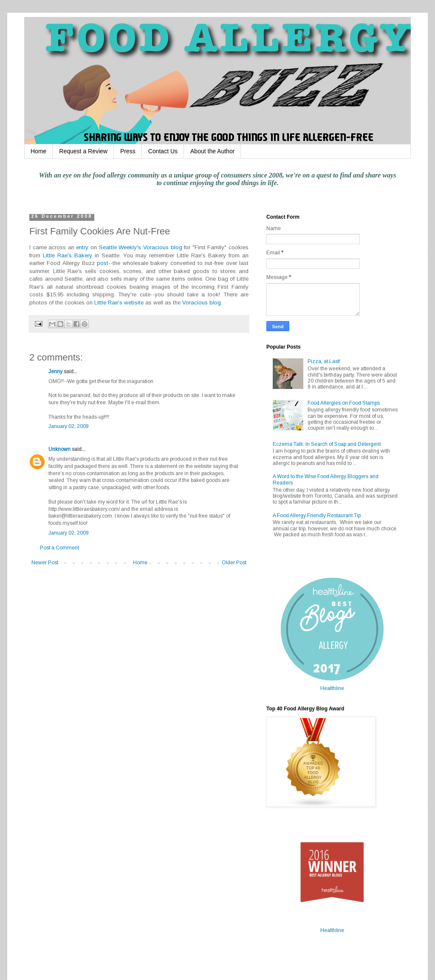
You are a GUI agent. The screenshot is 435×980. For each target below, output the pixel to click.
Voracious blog (163, 247)
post (103, 263)
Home (38, 151)
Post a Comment (59, 548)
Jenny (55, 372)
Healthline (332, 688)
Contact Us (163, 151)
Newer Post (45, 563)
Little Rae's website (119, 303)
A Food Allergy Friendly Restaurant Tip (317, 515)
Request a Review (83, 151)
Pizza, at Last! (324, 361)
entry (82, 247)
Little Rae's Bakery (68, 255)
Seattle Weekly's (120, 247)
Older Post (234, 563)
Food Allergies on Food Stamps (344, 403)
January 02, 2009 (69, 426)
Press (128, 151)
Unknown (59, 449)
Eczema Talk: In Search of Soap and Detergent (327, 444)
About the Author (212, 151)
